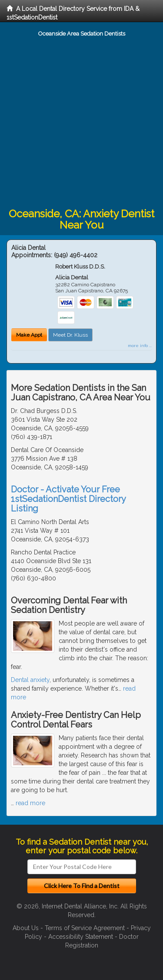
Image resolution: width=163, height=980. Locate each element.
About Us (26, 928)
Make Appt (29, 335)
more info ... (140, 346)
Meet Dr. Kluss (70, 335)
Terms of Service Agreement (85, 928)
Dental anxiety (30, 680)
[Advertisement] (81, 123)
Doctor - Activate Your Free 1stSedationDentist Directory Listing (68, 499)
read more (30, 803)
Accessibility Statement (81, 937)
